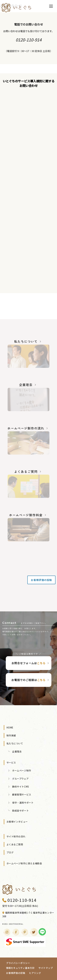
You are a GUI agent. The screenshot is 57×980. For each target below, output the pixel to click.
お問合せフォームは (29, 663)
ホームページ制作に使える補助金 (24, 863)
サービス (11, 763)
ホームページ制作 (22, 770)
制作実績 (11, 735)
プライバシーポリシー (18, 963)
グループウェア (20, 779)
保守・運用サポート (23, 803)
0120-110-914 (19, 900)
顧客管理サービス (22, 794)
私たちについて (15, 743)
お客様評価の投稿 (41, 580)
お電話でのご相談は (28, 680)
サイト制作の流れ (16, 836)
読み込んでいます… (28, 190)
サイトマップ (46, 968)
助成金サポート (20, 811)
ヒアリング (35, 973)
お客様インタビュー (17, 822)
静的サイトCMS (21, 787)
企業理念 (17, 751)
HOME (10, 727)
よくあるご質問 (15, 844)
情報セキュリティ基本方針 (20, 968)
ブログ (10, 852)
